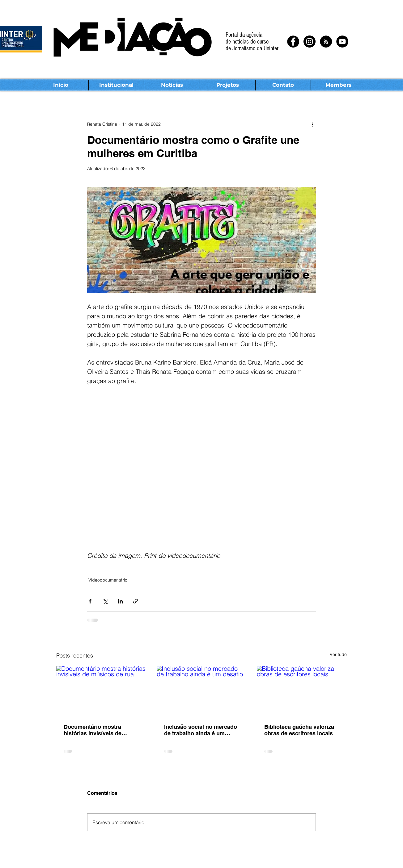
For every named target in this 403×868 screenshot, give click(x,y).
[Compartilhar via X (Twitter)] (105, 601)
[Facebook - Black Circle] (293, 42)
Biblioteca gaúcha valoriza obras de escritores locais (299, 730)
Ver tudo (338, 654)
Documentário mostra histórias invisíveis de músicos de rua (93, 730)
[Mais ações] (312, 124)
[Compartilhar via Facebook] (90, 601)
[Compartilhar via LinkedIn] (120, 601)
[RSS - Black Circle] (326, 42)
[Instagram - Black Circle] (310, 42)
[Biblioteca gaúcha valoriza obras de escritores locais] (302, 691)
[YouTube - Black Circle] (342, 42)
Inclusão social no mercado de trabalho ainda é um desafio (201, 730)
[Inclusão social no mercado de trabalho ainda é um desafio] (202, 691)
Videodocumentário (108, 580)
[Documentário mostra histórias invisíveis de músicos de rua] (101, 691)
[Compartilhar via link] (136, 601)
